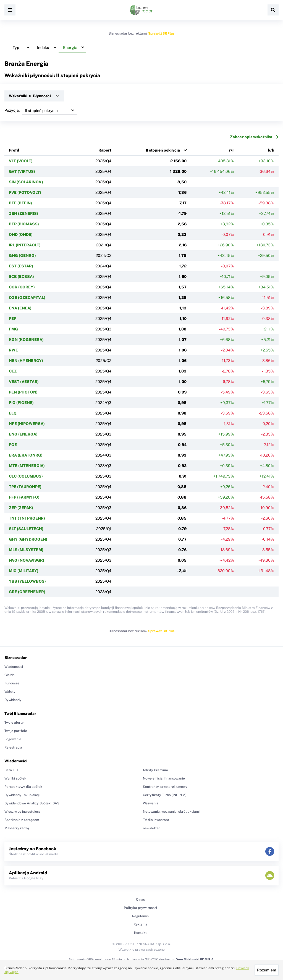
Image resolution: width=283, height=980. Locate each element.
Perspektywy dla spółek (23, 787)
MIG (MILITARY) (24, 571)
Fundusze (12, 683)
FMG (13, 329)
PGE (13, 445)
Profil (14, 150)
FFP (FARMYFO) (24, 497)
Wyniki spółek (15, 778)
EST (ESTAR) (21, 266)
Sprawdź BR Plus (161, 33)
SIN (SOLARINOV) (26, 182)
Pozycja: (41, 110)
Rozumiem (267, 970)
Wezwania (151, 803)
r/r (232, 150)
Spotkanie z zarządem (22, 820)
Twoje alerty (14, 723)
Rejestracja (13, 747)
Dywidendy (13, 700)
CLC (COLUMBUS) (26, 476)
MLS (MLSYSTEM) (26, 550)
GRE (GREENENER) (27, 592)
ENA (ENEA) (20, 308)
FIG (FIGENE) (21, 403)
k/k (271, 150)
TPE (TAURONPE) (25, 487)
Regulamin (140, 916)
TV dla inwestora (156, 820)
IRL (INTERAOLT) (25, 245)
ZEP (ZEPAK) (21, 508)
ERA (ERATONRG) (26, 455)
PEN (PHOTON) (23, 392)
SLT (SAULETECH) (26, 529)
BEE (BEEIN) (20, 203)
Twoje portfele (16, 731)
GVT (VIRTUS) (22, 171)
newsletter (151, 828)
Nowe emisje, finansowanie (164, 778)
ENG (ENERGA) (23, 434)
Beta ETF (12, 770)
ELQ (13, 413)
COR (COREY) (22, 287)
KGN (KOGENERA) (26, 340)
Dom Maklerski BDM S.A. (195, 960)
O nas (140, 900)
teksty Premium (155, 770)
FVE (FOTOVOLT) (25, 192)
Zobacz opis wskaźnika (254, 137)
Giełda (10, 675)
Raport (105, 150)
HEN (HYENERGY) (26, 361)
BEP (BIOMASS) (24, 224)
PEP (13, 319)
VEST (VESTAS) (24, 382)
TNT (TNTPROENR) (27, 518)
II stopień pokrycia (163, 150)
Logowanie (13, 739)
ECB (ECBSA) (21, 277)
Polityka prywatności (140, 908)
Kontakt (140, 933)
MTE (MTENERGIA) (27, 466)
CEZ (13, 371)
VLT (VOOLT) (21, 161)
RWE (13, 350)
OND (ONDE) (21, 234)
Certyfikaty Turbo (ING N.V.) (165, 795)
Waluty (10, 692)
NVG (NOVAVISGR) (27, 560)
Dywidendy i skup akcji (22, 795)
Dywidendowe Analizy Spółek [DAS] (32, 803)
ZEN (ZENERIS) (23, 213)
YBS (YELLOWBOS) (27, 581)
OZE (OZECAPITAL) (27, 298)
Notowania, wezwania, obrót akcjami (171, 812)
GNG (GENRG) (22, 256)
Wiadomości (14, 667)
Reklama (140, 924)
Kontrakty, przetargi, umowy (165, 787)
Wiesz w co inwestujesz (22, 812)
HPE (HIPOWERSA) (27, 424)
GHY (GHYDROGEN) (28, 539)
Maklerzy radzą (17, 828)
